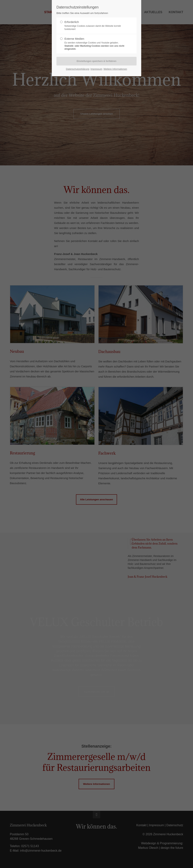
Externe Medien (95, 44)
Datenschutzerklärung (78, 69)
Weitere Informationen (115, 69)
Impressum (96, 69)
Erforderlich (95, 26)
